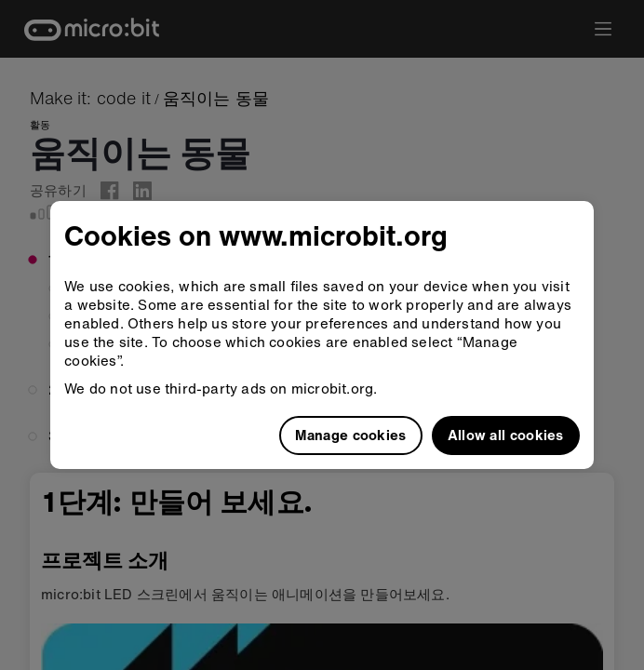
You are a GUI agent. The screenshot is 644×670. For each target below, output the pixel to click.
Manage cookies (350, 435)
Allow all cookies (506, 435)
